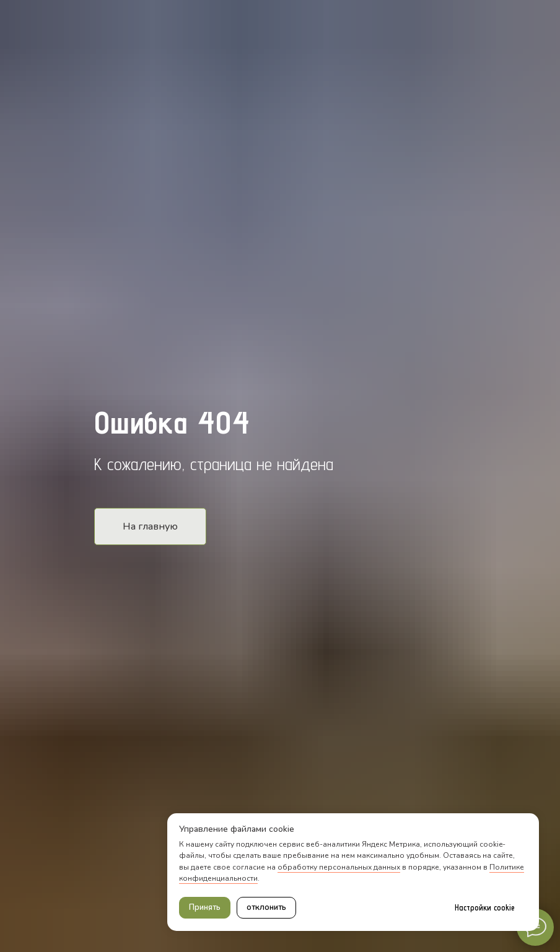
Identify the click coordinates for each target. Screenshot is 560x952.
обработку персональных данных (339, 867)
